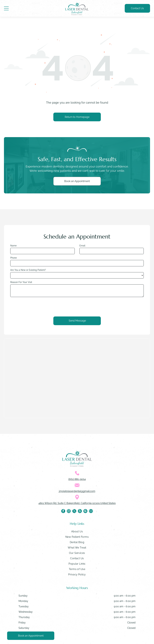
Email (82, 246)
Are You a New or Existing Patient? (28, 270)
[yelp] (80, 511)
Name (13, 246)
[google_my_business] (85, 511)
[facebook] (63, 511)
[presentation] (34, 306)
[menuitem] (77, 532)
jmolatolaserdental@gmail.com (77, 491)
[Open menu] (6, 8)
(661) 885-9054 (77, 479)
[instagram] (69, 511)
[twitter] (74, 511)
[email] (91, 511)
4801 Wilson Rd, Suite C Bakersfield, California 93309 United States (77, 503)
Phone (14, 258)
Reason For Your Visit (21, 282)
